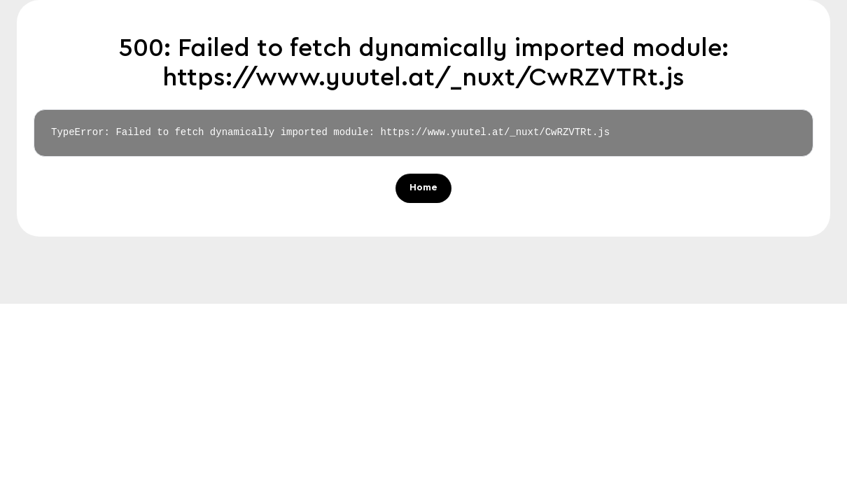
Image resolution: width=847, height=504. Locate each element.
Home (423, 188)
